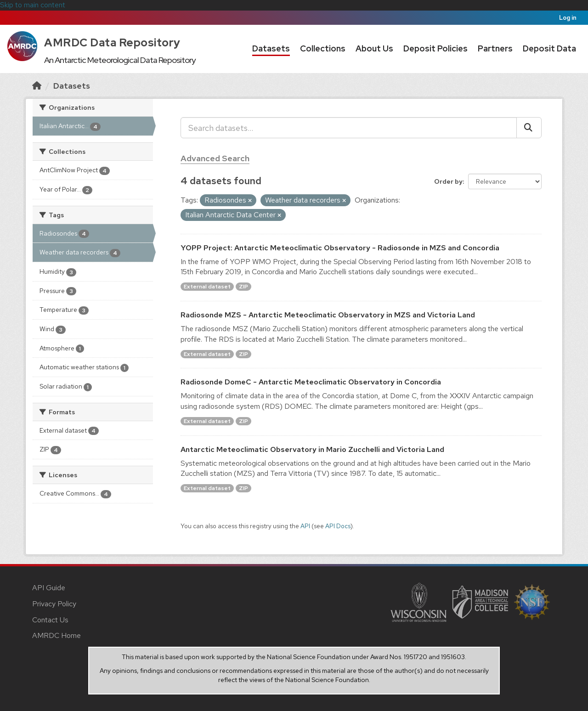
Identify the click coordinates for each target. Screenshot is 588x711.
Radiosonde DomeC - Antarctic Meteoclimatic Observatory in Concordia (311, 382)
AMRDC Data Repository (112, 42)
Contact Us (50, 620)
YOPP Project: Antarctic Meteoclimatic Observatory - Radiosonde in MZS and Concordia (340, 248)
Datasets (271, 48)
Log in (568, 18)
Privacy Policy (54, 604)
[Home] (37, 86)
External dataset (207, 287)
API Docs (338, 526)
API (305, 526)
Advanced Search (215, 158)
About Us (374, 48)
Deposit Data (549, 48)
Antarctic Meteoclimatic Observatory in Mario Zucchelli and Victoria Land (312, 449)
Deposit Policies (435, 48)
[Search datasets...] (349, 128)
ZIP (243, 287)
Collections (323, 48)
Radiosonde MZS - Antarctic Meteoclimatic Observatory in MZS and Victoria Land (328, 315)
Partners (495, 48)
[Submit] (529, 128)
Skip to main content (33, 5)
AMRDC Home (57, 635)
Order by (448, 181)
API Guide (49, 588)
